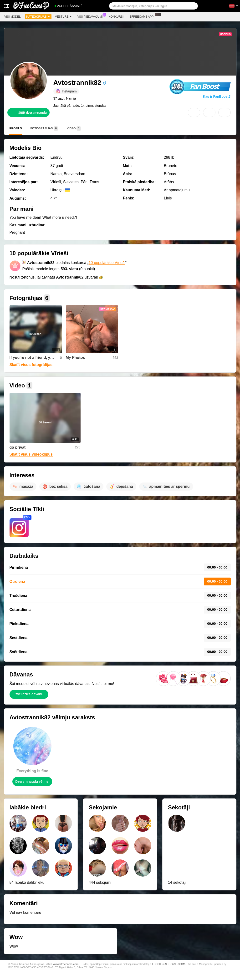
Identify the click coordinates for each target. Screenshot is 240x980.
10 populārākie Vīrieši (107, 263)
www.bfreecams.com (66, 964)
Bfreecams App (143, 16)
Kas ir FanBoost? (217, 96)
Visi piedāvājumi (91, 16)
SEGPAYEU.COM (175, 964)
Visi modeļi (13, 17)
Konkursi (116, 17)
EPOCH (156, 964)
